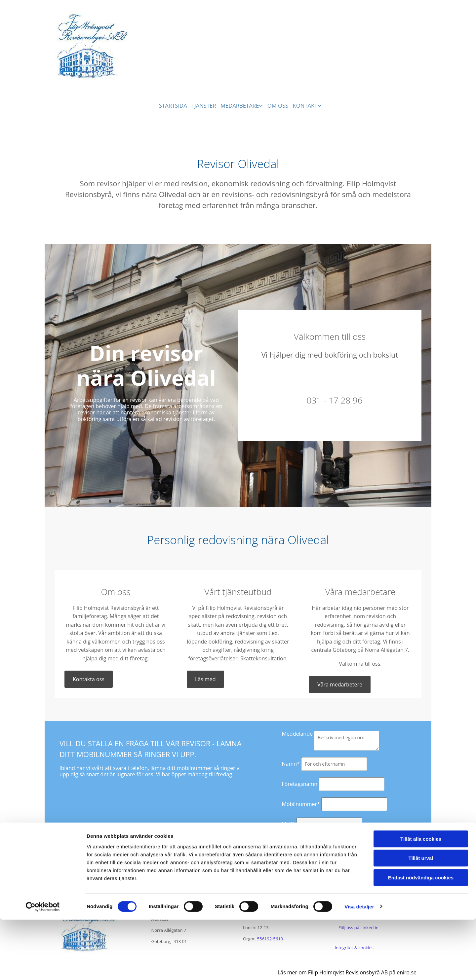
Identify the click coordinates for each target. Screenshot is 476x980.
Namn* (291, 763)
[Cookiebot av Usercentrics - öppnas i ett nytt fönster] (43, 967)
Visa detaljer (359, 967)
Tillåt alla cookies (421, 899)
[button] (89, 679)
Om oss (280, 104)
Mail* (288, 823)
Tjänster (204, 104)
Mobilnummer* (301, 803)
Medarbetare (241, 104)
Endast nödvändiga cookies (421, 938)
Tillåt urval (421, 919)
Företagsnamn (299, 783)
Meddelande (297, 733)
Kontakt (308, 104)
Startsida (172, 104)
